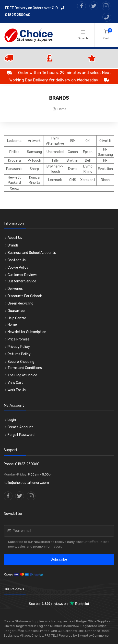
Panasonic (14, 169)
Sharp (34, 169)
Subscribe (59, 560)
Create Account (20, 427)
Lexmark (55, 180)
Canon (73, 152)
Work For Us (17, 390)
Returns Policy (19, 354)
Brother (73, 161)
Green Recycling (20, 303)
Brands (13, 245)
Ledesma (14, 141)
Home (62, 109)
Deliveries (15, 289)
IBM (73, 141)
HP (105, 161)
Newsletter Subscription (27, 332)
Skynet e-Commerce (93, 636)
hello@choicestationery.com (26, 483)
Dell (88, 161)
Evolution (105, 169)
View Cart (15, 383)
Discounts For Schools (25, 296)
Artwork (34, 141)
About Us (15, 238)
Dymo (73, 169)
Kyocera (14, 161)
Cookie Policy (18, 268)
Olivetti (105, 141)
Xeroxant (88, 180)
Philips (14, 152)
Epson (88, 152)
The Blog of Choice (22, 375)
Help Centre (17, 318)
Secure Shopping (21, 362)
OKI (88, 141)
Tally (55, 161)
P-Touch (34, 161)
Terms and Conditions (25, 368)
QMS (73, 180)
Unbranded (55, 152)
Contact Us (17, 260)
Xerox (14, 189)
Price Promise (18, 339)
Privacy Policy (19, 347)
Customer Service (22, 281)
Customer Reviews (23, 275)
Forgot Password (21, 435)
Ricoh (105, 180)
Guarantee (16, 311)
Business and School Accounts (32, 253)
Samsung (34, 152)
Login (12, 420)
